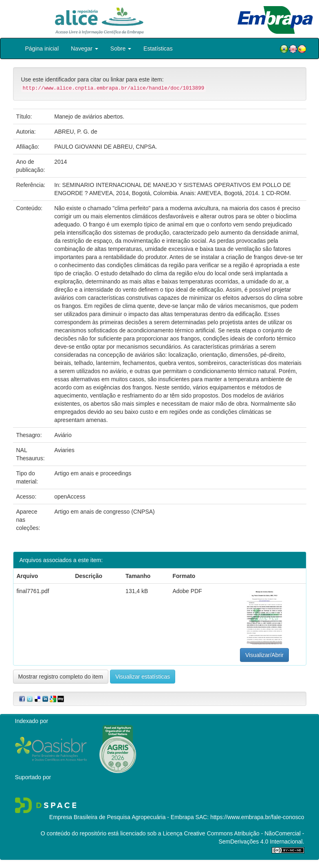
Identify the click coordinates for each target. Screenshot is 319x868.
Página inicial (42, 48)
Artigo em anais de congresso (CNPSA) (104, 512)
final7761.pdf (33, 591)
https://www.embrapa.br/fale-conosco (257, 817)
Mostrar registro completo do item (61, 677)
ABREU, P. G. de (76, 132)
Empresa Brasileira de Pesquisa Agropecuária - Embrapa (122, 817)
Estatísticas (158, 48)
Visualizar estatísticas (143, 677)
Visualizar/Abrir (264, 655)
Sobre (121, 48)
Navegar (85, 48)
